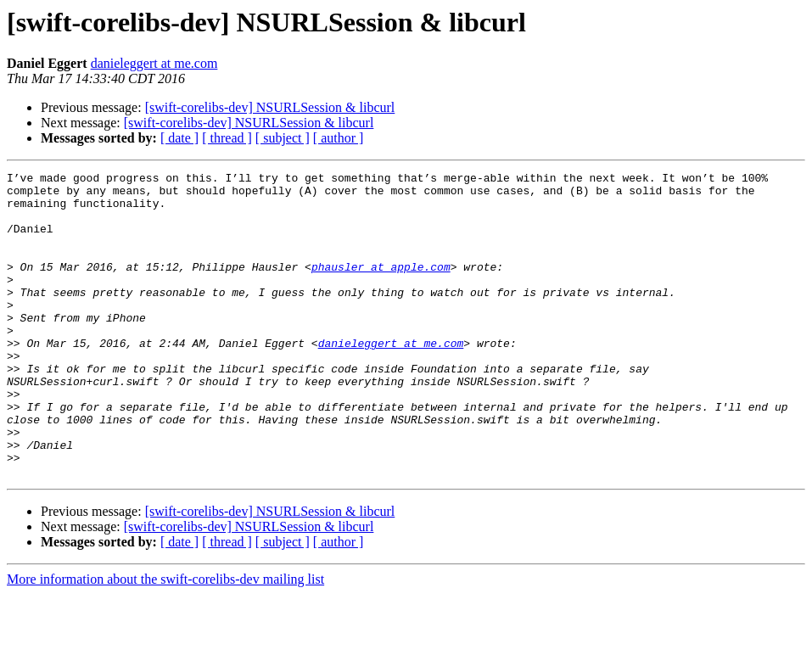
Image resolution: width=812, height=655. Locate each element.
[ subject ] (283, 138)
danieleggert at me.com (154, 63)
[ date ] (179, 138)
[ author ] (339, 138)
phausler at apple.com (381, 287)
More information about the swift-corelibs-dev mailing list (165, 640)
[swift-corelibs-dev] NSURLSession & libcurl (270, 107)
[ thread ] (227, 138)
